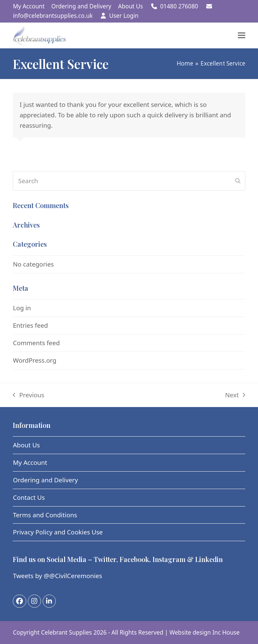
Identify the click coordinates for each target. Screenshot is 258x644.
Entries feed (30, 325)
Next (235, 395)
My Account (30, 462)
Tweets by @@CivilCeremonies (57, 576)
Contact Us (29, 497)
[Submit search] (238, 181)
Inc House (226, 632)
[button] (242, 35)
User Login (124, 16)
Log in (22, 308)
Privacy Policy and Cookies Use (58, 532)
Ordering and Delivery (45, 480)
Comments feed (36, 343)
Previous (29, 395)
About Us (26, 445)
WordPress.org (34, 360)
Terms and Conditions (45, 515)
